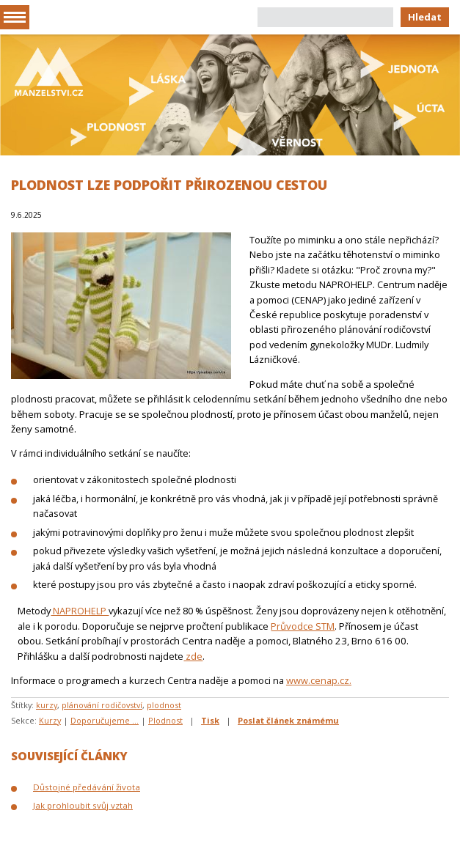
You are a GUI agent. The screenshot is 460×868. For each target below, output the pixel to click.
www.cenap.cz (318, 680)
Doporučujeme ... (105, 720)
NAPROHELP (80, 611)
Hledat (425, 17)
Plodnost (165, 720)
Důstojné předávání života (87, 787)
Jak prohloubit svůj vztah (83, 805)
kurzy (47, 705)
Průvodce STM (303, 626)
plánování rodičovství (102, 705)
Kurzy (50, 720)
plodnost (164, 705)
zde (193, 656)
